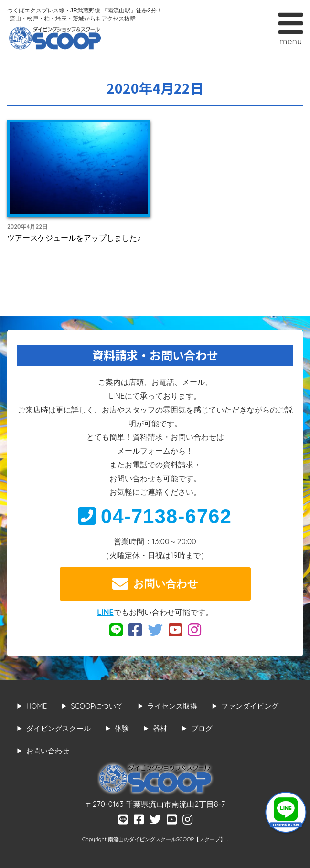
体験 (122, 728)
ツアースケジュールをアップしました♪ (74, 238)
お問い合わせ (155, 584)
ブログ (202, 728)
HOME (37, 706)
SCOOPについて (97, 706)
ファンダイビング (250, 706)
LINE (105, 612)
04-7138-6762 (155, 516)
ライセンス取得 (172, 706)
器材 (160, 728)
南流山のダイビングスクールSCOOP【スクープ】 (167, 839)
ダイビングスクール (59, 728)
